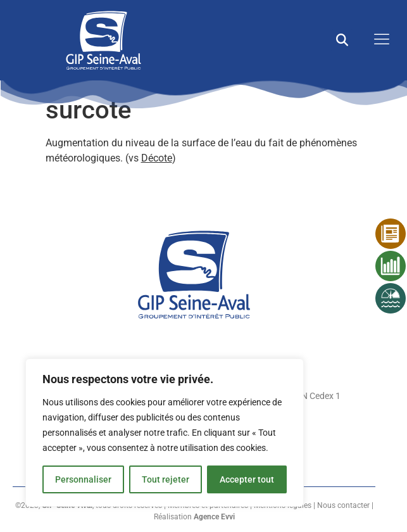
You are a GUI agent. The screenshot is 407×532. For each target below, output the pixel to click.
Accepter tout (247, 479)
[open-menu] (379, 40)
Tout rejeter (166, 479)
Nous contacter (343, 505)
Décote (157, 158)
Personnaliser (83, 479)
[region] (165, 433)
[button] (342, 40)
